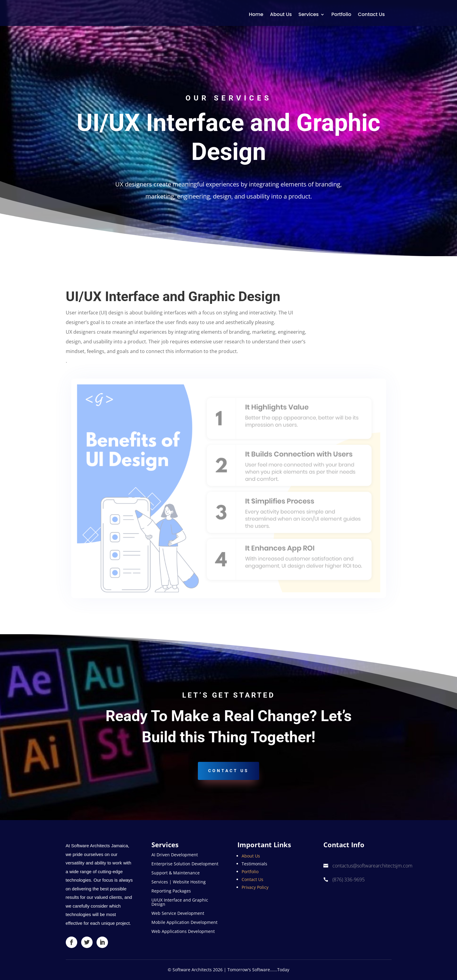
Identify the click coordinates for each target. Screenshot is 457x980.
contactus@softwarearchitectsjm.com (372, 866)
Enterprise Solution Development (185, 864)
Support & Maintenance (176, 873)
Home (256, 14)
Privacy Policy (255, 887)
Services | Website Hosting (179, 882)
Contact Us (371, 14)
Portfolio (341, 14)
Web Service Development (178, 914)
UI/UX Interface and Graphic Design (180, 902)
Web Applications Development (183, 932)
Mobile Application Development (184, 923)
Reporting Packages (171, 891)
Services (308, 14)
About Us (281, 14)
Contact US (228, 771)
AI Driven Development (175, 855)
